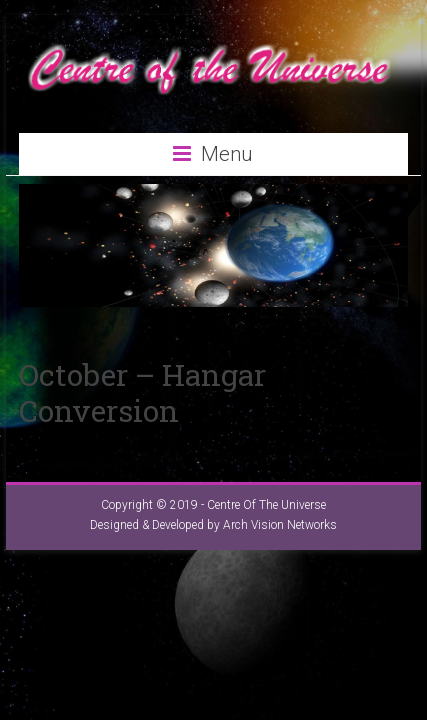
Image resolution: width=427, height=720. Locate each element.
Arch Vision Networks (280, 525)
